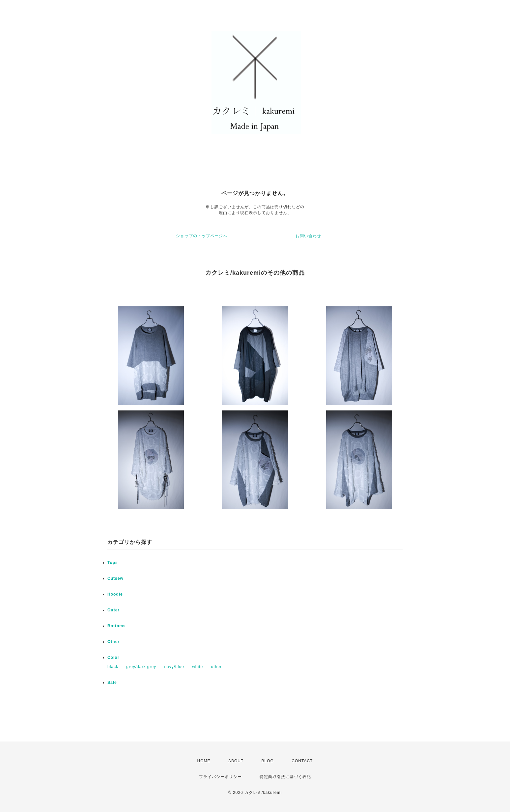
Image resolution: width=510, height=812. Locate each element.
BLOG (268, 761)
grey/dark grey (141, 667)
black (113, 667)
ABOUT (236, 761)
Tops (113, 563)
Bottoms (117, 626)
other (216, 667)
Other (113, 642)
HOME (204, 761)
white (198, 667)
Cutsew (115, 578)
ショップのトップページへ (202, 236)
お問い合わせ (308, 236)
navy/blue (174, 667)
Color (113, 658)
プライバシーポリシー (220, 777)
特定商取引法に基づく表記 (285, 777)
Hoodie (115, 594)
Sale (112, 683)
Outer (113, 610)
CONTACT (302, 761)
